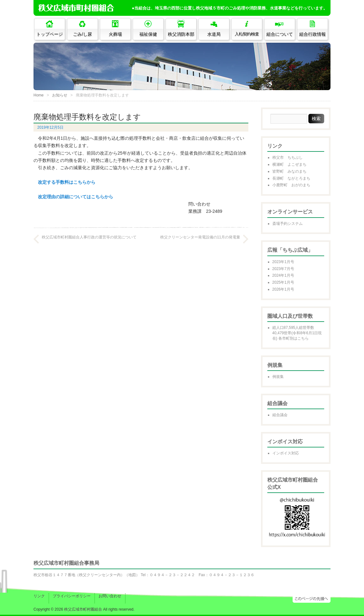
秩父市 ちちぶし (288, 157)
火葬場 (115, 34)
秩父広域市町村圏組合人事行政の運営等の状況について (89, 237)
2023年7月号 (283, 269)
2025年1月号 (283, 282)
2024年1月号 (283, 275)
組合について (280, 34)
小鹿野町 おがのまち (291, 185)
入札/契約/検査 (247, 34)
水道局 (214, 34)
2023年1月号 (283, 262)
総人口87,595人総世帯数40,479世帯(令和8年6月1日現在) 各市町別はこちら (297, 333)
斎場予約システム (288, 224)
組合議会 (280, 415)
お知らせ (60, 95)
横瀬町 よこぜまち (289, 164)
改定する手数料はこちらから (67, 182)
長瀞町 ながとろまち (291, 178)
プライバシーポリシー (72, 596)
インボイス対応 (286, 453)
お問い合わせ (110, 596)
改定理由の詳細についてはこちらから (76, 197)
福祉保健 (148, 34)
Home (39, 95)
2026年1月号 (283, 289)
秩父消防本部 (181, 34)
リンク (39, 596)
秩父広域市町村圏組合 (83, 609)
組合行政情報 (312, 34)
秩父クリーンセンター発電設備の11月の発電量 (200, 237)
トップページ (50, 34)
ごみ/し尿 (82, 34)
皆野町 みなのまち (289, 171)
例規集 (278, 377)
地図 (132, 575)
